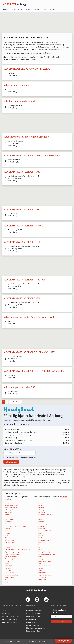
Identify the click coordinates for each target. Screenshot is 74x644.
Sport (45, 9)
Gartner (41, 536)
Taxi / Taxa (8, 570)
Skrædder (7, 561)
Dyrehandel (42, 522)
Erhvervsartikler (32, 622)
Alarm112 (6, 9)
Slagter (7, 563)
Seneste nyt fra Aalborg (34, 611)
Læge (7, 545)
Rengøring (41, 556)
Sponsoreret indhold (33, 631)
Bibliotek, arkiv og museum (46, 510)
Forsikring (8, 533)
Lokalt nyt (37, 9)
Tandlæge (41, 568)
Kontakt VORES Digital (10, 619)
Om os (4, 611)
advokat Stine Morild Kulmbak (20, 101)
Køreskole (41, 543)
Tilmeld (61, 621)
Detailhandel (9, 522)
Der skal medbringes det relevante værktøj (21, 457)
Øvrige (7, 582)
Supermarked (9, 568)
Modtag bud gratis (11, 462)
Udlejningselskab (10, 573)
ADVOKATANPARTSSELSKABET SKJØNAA (25, 280)
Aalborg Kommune (33, 625)
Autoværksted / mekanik (12, 505)
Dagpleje (41, 519)
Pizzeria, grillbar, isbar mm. (12, 554)
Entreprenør (42, 529)
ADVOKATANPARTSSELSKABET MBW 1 (23, 226)
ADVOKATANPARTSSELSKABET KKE (22, 209)
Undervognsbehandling (11, 575)
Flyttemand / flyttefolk (45, 531)
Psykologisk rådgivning (11, 556)
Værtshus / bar (42, 580)
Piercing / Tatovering (44, 552)
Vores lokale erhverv (33, 614)
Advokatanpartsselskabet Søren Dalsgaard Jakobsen (31, 317)
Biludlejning (42, 512)
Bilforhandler (9, 512)
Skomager (41, 559)
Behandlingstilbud (10, 510)
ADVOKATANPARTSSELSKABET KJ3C (22, 172)
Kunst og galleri (9, 540)
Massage (7, 547)
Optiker (41, 549)
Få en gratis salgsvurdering (36, 628)
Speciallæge (8, 566)
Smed (40, 563)
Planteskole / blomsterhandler (47, 554)
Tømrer (41, 570)
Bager (40, 505)
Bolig (13, 9)
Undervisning (42, 573)
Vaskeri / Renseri (9, 577)
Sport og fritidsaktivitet (45, 566)
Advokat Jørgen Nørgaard (17, 85)
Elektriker (41, 526)
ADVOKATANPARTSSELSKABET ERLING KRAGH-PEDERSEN (33, 155)
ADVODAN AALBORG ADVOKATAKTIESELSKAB (27, 69)
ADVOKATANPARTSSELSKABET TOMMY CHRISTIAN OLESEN (34, 371)
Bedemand (41, 508)
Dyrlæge (7, 524)
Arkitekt (41, 503)
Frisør (6, 536)
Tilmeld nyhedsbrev (63, 641)
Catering (41, 517)
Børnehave (8, 517)
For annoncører (7, 614)
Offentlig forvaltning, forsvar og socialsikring (17, 549)
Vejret (52, 9)
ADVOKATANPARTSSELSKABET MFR (22, 242)
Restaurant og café (10, 559)
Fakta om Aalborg (32, 619)
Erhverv (20, 9)
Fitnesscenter (9, 531)
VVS (6, 580)
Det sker (28, 9)
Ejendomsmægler (43, 524)
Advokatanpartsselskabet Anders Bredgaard (27, 137)
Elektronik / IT (9, 529)
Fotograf (41, 533)
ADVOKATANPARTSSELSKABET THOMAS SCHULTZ (29, 352)
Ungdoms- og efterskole (45, 575)
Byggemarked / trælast (45, 515)
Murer (40, 547)
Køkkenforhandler (10, 543)
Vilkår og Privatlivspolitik (11, 616)
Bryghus (7, 515)
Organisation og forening (12, 552)
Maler (40, 545)
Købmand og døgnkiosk (45, 540)
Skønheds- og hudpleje (45, 561)
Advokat (7, 503)
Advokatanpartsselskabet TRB (20, 387)
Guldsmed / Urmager (11, 538)
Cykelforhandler (9, 519)
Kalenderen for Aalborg (34, 616)
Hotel (40, 538)
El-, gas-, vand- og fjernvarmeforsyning (16, 526)
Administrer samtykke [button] (10, 622)
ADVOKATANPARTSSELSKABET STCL (22, 298)
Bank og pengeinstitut (11, 508)
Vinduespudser (42, 577)
